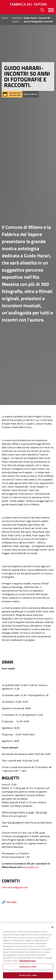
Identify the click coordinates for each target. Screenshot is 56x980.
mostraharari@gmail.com (15, 887)
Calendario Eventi (17, 20)
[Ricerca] (42, 10)
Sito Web (9, 902)
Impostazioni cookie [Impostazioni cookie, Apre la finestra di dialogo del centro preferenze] (28, 969)
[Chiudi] (52, 930)
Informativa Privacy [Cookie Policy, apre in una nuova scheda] (28, 964)
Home (5, 18)
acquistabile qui (31, 867)
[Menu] (51, 10)
